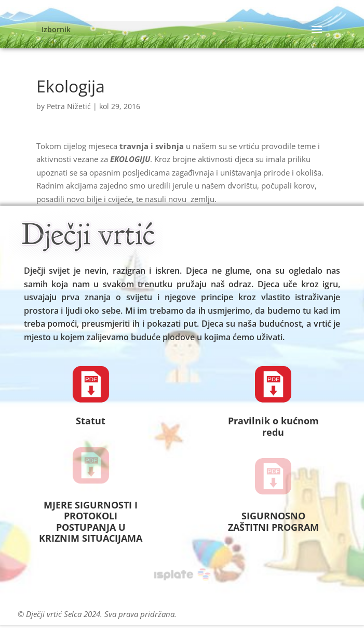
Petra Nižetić (69, 106)
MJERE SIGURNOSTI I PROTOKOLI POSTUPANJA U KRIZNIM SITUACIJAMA (91, 522)
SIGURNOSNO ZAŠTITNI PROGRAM (273, 521)
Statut (91, 421)
